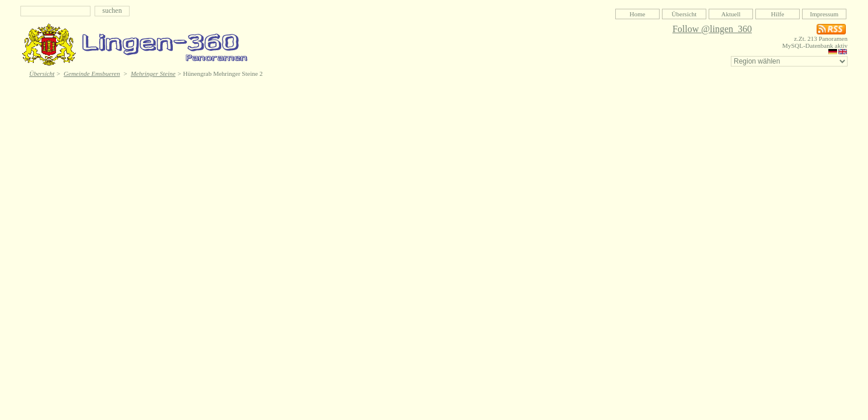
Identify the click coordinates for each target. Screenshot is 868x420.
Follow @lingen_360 (712, 29)
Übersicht (684, 14)
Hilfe (778, 14)
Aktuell (731, 14)
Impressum (825, 14)
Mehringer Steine (153, 73)
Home (638, 14)
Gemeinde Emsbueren (92, 73)
